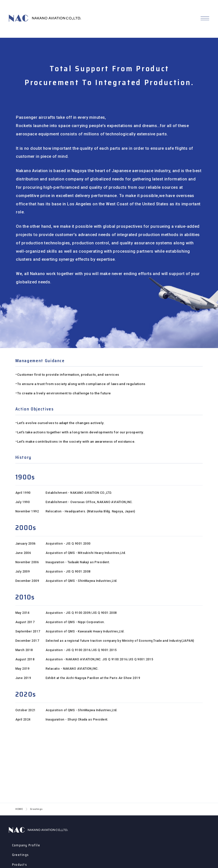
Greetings (21, 855)
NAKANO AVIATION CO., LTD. (45, 19)
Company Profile (26, 845)
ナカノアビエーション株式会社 (38, 830)
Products (20, 865)
